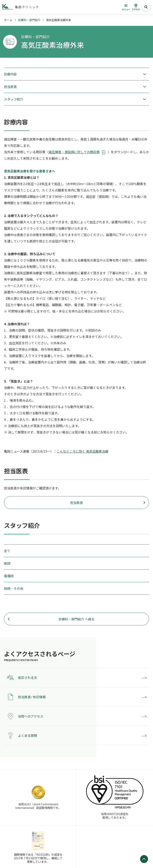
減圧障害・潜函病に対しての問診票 (74, 152)
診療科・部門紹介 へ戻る (76, 619)
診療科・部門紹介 (29, 20)
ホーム (8, 20)
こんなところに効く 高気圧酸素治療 (82, 451)
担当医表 (76, 503)
